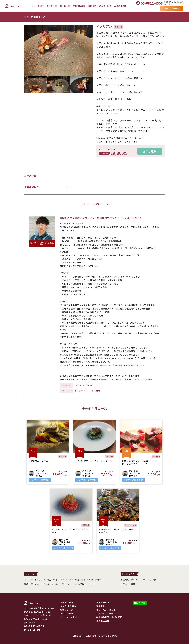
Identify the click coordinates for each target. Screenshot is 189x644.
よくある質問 (120, 6)
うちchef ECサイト (70, 617)
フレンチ (29, 580)
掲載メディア (67, 610)
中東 (83, 580)
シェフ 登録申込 (68, 606)
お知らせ (92, 6)
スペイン (63, 580)
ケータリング (150, 580)
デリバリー (136, 580)
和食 (49, 580)
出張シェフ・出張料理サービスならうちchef (94, 636)
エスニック (108, 580)
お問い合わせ (67, 613)
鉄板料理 (29, 584)
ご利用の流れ (79, 6)
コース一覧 (65, 6)
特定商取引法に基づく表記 (109, 617)
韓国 (77, 580)
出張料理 (125, 580)
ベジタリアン (47, 584)
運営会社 (101, 606)
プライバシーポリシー (107, 610)
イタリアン (40, 580)
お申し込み (150, 151)
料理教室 (125, 584)
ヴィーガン (60, 584)
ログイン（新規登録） (172, 8)
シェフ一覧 (52, 6)
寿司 (55, 580)
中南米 (98, 580)
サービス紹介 (38, 6)
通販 (133, 584)
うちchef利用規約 (105, 613)
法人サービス (105, 6)
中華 (71, 580)
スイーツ (72, 584)
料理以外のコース (86, 584)
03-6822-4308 (34, 626)
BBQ (37, 584)
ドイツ (90, 580)
